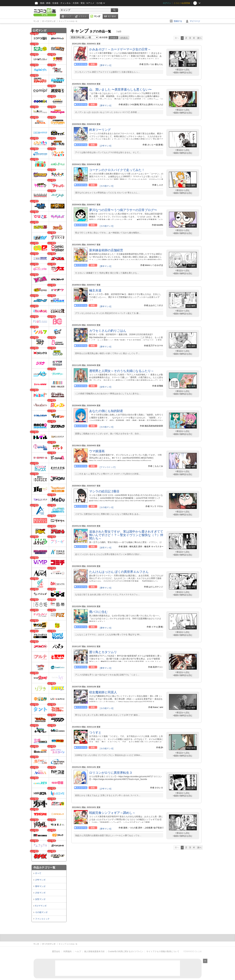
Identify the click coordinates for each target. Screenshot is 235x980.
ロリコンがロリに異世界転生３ (111, 773)
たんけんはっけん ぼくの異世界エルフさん (119, 572)
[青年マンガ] (106, 65)
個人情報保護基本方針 (94, 951)
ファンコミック (42, 919)
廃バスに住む (98, 612)
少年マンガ (40, 880)
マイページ (195, 21)
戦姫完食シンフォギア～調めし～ (112, 813)
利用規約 (68, 951)
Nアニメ (90, 3)
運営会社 (56, 951)
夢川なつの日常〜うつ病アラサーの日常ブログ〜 (123, 210)
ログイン (167, 3)
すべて (38, 873)
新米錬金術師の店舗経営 (106, 250)
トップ (68, 16)
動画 (42, 3)
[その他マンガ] (107, 186)
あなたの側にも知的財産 (106, 411)
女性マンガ (40, 899)
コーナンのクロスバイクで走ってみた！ (117, 170)
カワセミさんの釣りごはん (108, 331)
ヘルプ (78, 951)
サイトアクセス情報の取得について (163, 951)
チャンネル (65, 3)
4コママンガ (41, 906)
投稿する (178, 21)
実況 (83, 3)
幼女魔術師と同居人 (103, 692)
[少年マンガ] (106, 146)
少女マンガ (40, 893)
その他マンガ (41, 912)
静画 (48, 3)
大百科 (76, 3)
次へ (199, 38)
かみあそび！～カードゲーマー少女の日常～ (120, 49)
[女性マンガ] (106, 387)
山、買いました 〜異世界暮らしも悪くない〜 (120, 90)
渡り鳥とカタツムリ (103, 652)
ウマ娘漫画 (97, 451)
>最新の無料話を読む (183, 73)
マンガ (97, 16)
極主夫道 (95, 290)
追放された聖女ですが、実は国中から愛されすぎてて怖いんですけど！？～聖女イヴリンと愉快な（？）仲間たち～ (126, 535)
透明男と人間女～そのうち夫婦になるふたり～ (122, 371)
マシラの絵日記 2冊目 (104, 491)
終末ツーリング (100, 130)
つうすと (95, 733)
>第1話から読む (183, 70)
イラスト (83, 16)
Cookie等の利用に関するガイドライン (126, 951)
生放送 (55, 3)
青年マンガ (40, 886)
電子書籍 (112, 16)
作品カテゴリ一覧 (44, 868)
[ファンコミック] (108, 467)
